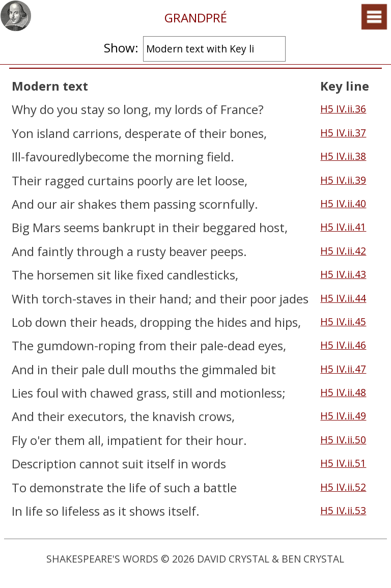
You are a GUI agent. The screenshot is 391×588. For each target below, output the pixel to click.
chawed (112, 393)
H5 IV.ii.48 (343, 392)
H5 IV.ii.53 (343, 510)
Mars (47, 227)
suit (133, 464)
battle (220, 487)
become (107, 157)
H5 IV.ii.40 (343, 203)
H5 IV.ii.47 (343, 369)
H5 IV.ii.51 (343, 463)
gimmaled (230, 369)
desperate (153, 133)
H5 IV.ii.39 (343, 180)
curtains (111, 180)
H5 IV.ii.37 (343, 133)
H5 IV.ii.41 (343, 227)
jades (294, 299)
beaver (188, 251)
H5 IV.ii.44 (343, 298)
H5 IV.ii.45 (343, 321)
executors (96, 416)
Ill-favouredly (48, 157)
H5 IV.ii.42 (343, 251)
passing (175, 204)
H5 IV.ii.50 (343, 440)
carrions (96, 133)
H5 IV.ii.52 (343, 487)
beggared (229, 227)
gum (50, 345)
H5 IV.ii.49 (343, 416)
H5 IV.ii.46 (343, 345)
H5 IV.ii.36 (343, 109)
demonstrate (66, 487)
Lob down (39, 322)
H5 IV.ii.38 (343, 156)
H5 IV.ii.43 (343, 274)
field (219, 157)
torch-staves (77, 299)
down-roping (99, 345)
